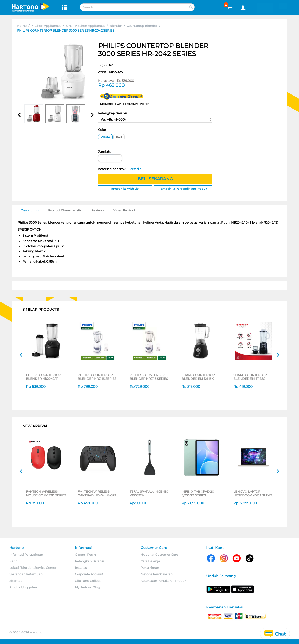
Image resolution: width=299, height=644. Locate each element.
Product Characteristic (65, 210)
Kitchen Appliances (46, 26)
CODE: (110, 72)
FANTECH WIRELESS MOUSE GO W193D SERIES (46, 493)
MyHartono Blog (87, 587)
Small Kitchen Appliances (85, 26)
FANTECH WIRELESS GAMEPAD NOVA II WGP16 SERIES (98, 493)
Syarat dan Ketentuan (26, 574)
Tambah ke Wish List (125, 189)
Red (119, 137)
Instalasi (81, 568)
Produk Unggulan (23, 587)
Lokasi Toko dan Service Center (33, 568)
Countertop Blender (142, 26)
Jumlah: (104, 151)
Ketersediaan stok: (120, 169)
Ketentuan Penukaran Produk (164, 581)
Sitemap (16, 581)
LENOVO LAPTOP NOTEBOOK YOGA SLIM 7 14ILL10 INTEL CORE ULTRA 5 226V (254, 493)
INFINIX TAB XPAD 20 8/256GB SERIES (198, 493)
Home (22, 26)
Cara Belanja (150, 561)
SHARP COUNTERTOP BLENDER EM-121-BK (198, 377)
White (105, 137)
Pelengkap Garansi (89, 561)
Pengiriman (150, 568)
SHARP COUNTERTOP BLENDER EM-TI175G (250, 377)
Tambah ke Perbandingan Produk (183, 189)
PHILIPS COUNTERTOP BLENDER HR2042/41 (43, 377)
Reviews (98, 210)
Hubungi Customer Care (159, 555)
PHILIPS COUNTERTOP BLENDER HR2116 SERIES (97, 377)
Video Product (124, 210)
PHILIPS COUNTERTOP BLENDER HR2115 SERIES (149, 377)
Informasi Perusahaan (26, 555)
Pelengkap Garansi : (113, 113)
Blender (116, 26)
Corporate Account (89, 574)
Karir (13, 561)
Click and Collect (88, 581)
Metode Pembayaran (157, 574)
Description (30, 210)
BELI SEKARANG (155, 179)
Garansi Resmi (86, 555)
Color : (103, 130)
